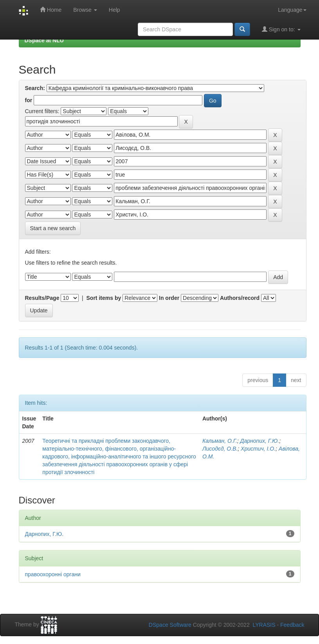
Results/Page (42, 298)
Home (51, 10)
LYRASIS (264, 625)
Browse (85, 10)
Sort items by (104, 298)
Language (292, 10)
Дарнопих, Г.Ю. (260, 441)
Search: (35, 88)
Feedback (292, 625)
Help (114, 10)
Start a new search (53, 228)
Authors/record (240, 298)
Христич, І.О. (258, 449)
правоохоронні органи (53, 574)
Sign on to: (281, 29)
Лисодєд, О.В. (220, 449)
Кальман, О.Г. (220, 441)
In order (169, 298)
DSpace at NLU (44, 40)
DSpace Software (170, 625)
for (29, 100)
